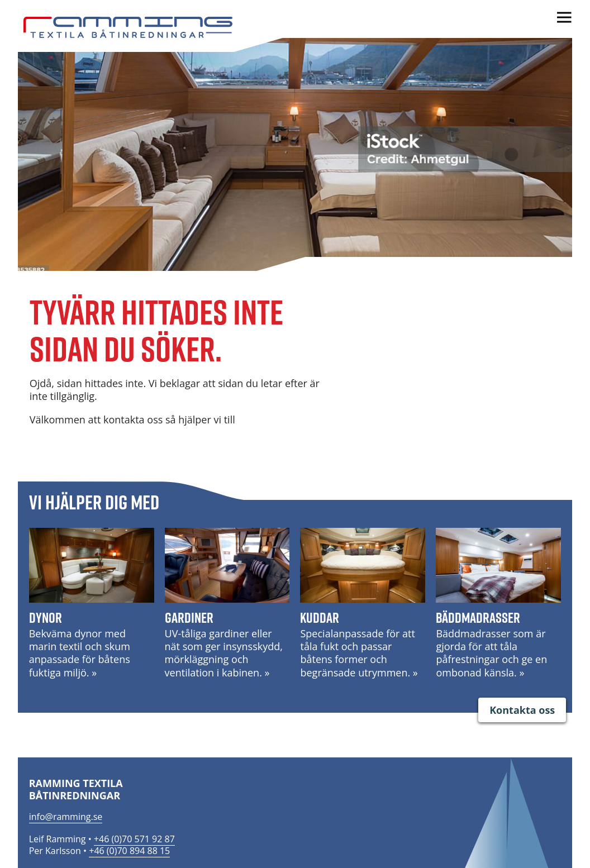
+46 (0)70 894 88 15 (129, 851)
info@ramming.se (66, 817)
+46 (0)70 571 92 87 (134, 839)
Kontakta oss (522, 710)
